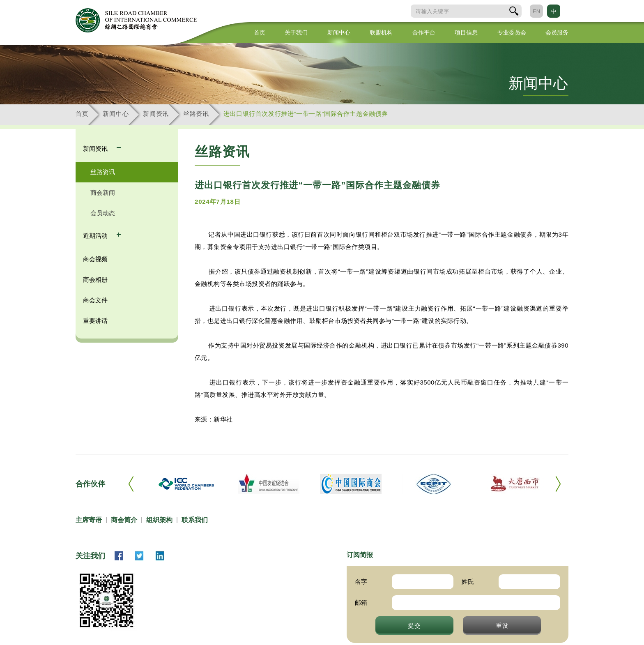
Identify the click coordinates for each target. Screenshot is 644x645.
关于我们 (296, 32)
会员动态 (103, 213)
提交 (414, 625)
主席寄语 (89, 520)
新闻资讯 (156, 114)
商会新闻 (103, 192)
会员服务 (557, 32)
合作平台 (424, 32)
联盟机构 (381, 32)
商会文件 (95, 300)
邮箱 (361, 602)
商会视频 (95, 259)
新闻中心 (339, 32)
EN (536, 11)
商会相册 (95, 280)
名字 (361, 582)
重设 (502, 625)
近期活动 (96, 236)
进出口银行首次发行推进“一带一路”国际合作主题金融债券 (306, 114)
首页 (260, 32)
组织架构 (159, 520)
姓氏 (468, 582)
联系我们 (195, 520)
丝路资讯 (196, 114)
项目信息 (466, 32)
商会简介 (124, 520)
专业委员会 (512, 32)
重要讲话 (95, 321)
